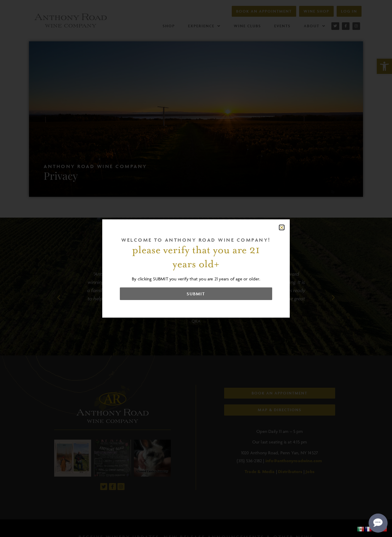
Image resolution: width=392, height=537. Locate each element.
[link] (361, 529)
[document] (196, 268)
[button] (282, 227)
